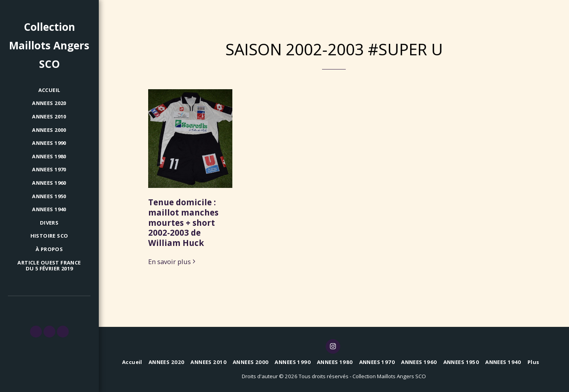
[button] (36, 332)
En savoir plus (173, 262)
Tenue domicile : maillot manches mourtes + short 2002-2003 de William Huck (183, 222)
